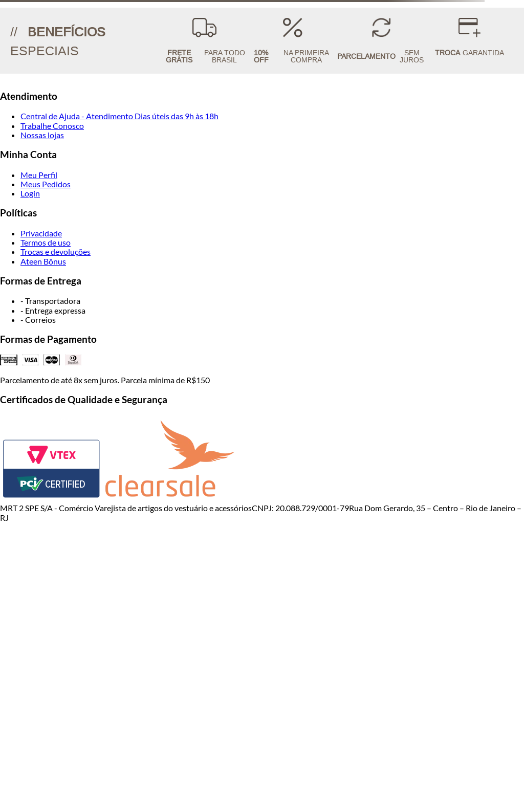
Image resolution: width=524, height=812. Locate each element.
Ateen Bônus (43, 261)
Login (30, 193)
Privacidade (41, 233)
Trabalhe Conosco (52, 126)
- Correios (38, 320)
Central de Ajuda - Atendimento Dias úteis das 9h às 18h (119, 116)
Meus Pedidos (46, 184)
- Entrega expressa (53, 310)
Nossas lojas (42, 135)
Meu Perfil (39, 175)
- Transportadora (50, 301)
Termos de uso (46, 242)
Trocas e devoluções (56, 251)
